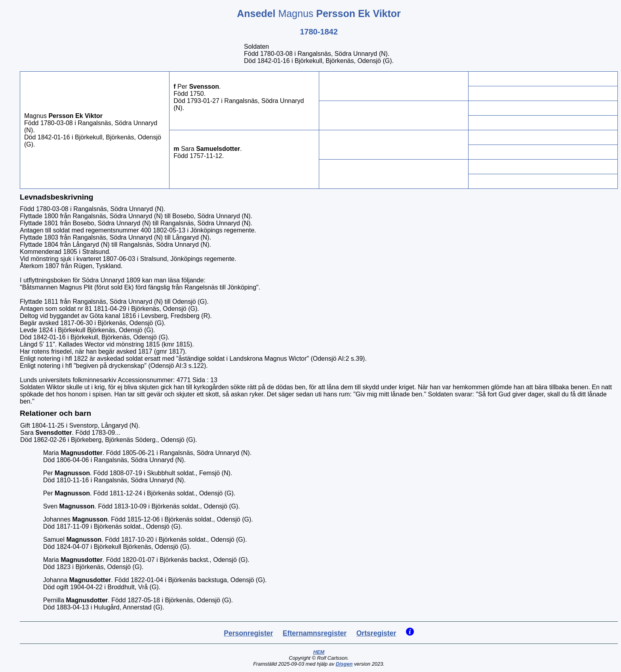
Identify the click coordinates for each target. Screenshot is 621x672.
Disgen (344, 664)
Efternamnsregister (315, 633)
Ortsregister (376, 633)
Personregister (248, 633)
